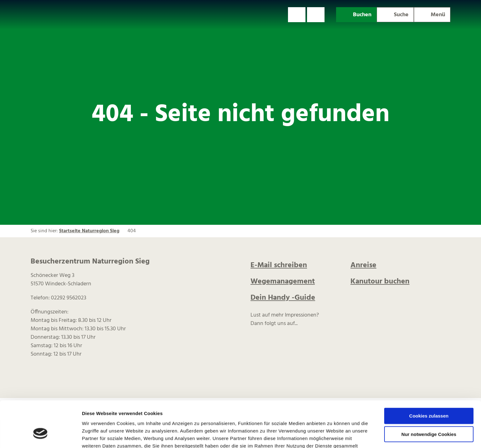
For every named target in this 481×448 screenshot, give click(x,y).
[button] (297, 15)
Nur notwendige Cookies (429, 397)
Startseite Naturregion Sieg (89, 231)
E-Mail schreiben (279, 265)
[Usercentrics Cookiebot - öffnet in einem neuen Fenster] (40, 436)
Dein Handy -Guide (283, 298)
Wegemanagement (283, 282)
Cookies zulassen (429, 378)
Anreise (363, 265)
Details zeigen (332, 436)
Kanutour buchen (380, 282)
